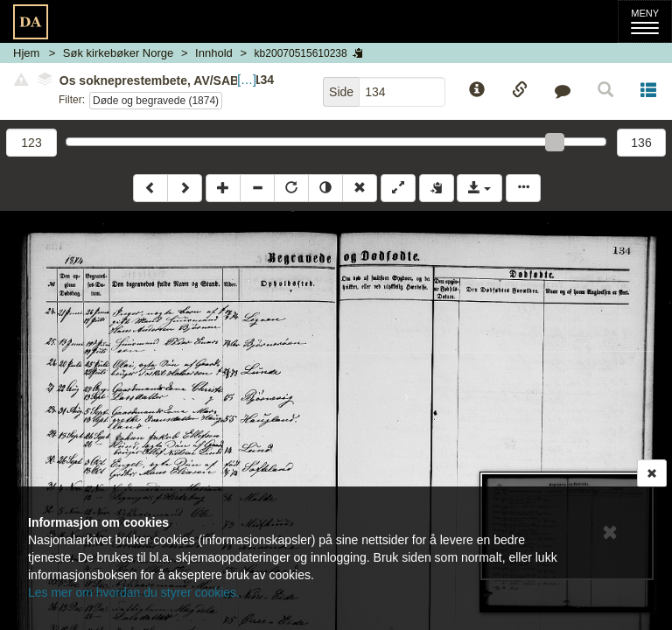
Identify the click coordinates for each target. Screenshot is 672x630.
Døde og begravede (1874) (156, 101)
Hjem (26, 53)
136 (641, 143)
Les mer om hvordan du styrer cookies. (134, 592)
